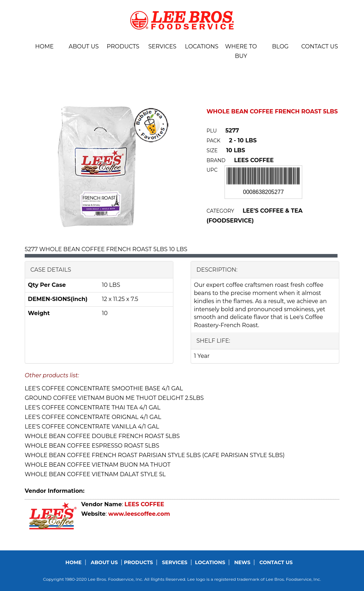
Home (44, 46)
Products (123, 46)
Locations (202, 46)
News (243, 562)
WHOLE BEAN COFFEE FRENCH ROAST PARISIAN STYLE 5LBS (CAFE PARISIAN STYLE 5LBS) (155, 455)
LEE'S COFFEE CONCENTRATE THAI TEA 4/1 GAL (93, 407)
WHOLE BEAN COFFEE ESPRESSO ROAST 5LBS (92, 446)
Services (162, 46)
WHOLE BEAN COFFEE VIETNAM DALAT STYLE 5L (95, 474)
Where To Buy (241, 51)
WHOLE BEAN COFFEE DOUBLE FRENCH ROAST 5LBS (102, 436)
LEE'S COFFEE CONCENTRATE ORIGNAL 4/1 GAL (93, 417)
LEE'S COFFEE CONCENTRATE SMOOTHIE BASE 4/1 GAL (104, 388)
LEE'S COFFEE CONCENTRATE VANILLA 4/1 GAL (92, 427)
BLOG (280, 46)
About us (83, 46)
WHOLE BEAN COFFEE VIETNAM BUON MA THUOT (98, 465)
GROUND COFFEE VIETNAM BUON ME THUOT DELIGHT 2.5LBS (114, 398)
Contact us (320, 46)
